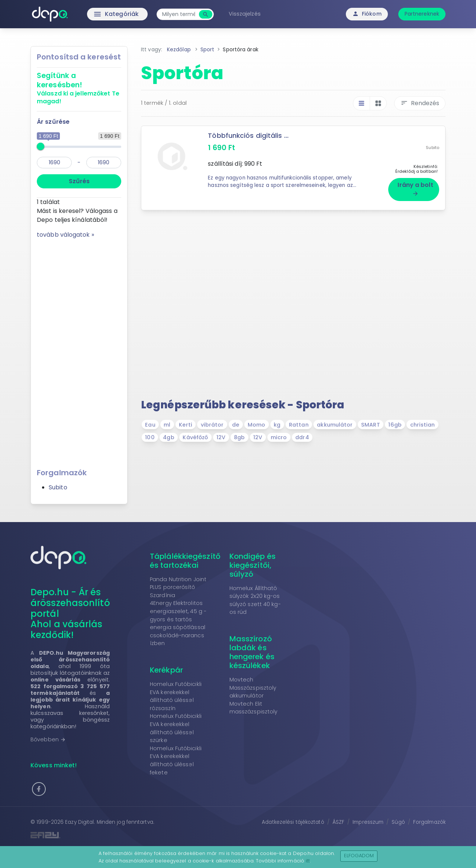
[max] (104, 163)
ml (167, 425)
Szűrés (79, 181)
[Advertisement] (79, 351)
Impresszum (368, 822)
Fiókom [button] (367, 14)
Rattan (299, 425)
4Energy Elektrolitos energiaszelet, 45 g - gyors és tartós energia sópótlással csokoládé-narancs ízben (178, 623)
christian (423, 425)
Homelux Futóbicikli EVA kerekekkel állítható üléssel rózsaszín (176, 696)
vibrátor (212, 425)
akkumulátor (335, 425)
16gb (395, 425)
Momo (256, 425)
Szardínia (163, 595)
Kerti (186, 425)
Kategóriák (101, 14)
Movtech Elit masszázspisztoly (254, 708)
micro (279, 437)
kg (277, 425)
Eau (150, 425)
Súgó (398, 822)
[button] (39, 789)
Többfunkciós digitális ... (248, 136)
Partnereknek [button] (422, 14)
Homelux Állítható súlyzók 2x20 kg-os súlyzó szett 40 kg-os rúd (255, 600)
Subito (58, 487)
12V (221, 437)
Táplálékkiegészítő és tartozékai (185, 561)
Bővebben (48, 739)
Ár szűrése (53, 122)
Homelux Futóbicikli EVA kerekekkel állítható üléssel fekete (176, 760)
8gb (239, 437)
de (236, 425)
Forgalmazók (429, 822)
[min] (54, 163)
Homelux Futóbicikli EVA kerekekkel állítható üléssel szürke (176, 728)
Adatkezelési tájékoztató (293, 822)
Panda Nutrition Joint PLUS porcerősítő (178, 583)
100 (150, 437)
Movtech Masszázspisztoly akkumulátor (253, 688)
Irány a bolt (415, 189)
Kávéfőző (195, 437)
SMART (371, 425)
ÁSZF (338, 822)
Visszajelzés (245, 14)
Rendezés (420, 103)
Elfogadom (359, 856)
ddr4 (302, 437)
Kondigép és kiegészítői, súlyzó (253, 565)
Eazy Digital (79, 822)
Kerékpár (166, 670)
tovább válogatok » (65, 235)
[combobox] (179, 14)
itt (308, 861)
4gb (168, 437)
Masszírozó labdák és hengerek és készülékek (252, 652)
